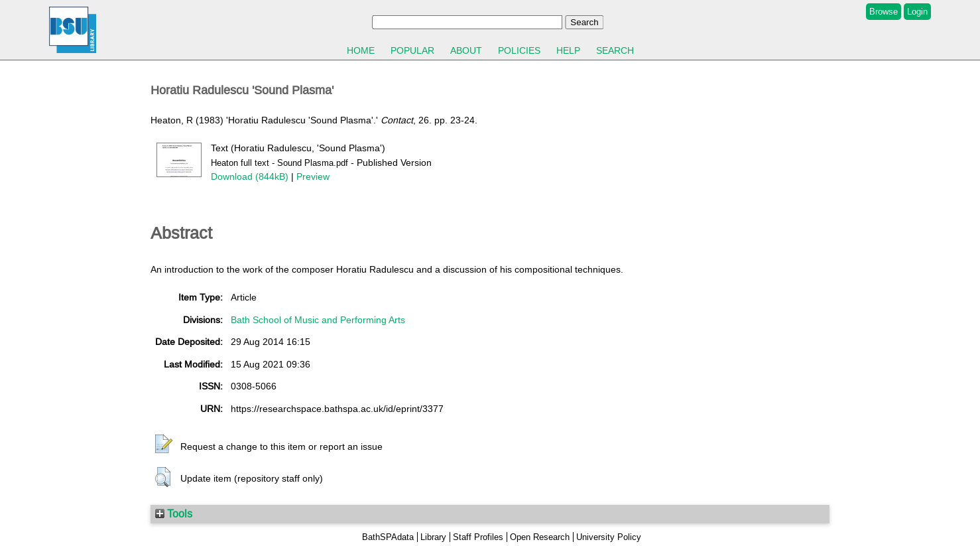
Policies (519, 50)
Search (615, 50)
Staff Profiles (478, 537)
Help (568, 50)
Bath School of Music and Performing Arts (318, 320)
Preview (313, 176)
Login (917, 12)
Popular (412, 50)
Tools (174, 513)
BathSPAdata (388, 537)
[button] (164, 444)
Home (361, 50)
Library (433, 537)
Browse (884, 12)
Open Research (540, 537)
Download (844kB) (250, 176)
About (466, 50)
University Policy (609, 537)
